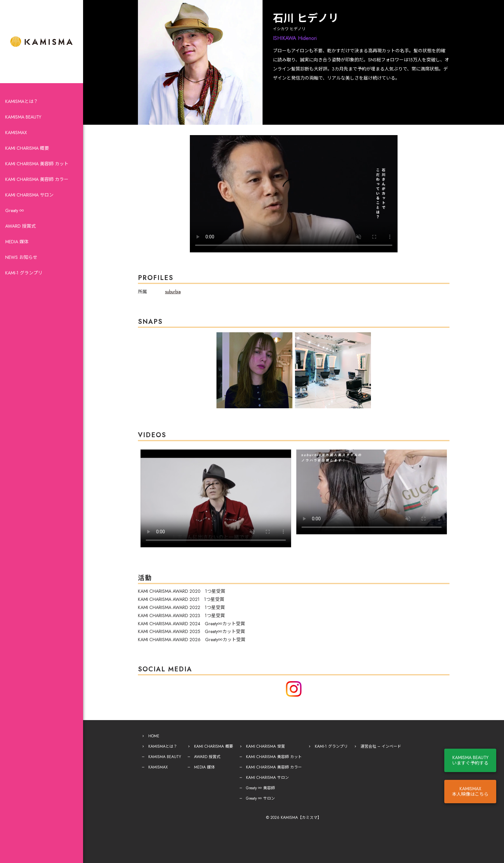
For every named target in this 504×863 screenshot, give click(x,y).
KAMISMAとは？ (22, 101)
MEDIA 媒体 (17, 242)
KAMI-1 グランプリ (24, 273)
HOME (154, 736)
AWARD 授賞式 (20, 226)
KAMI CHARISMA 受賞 (265, 746)
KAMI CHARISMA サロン (29, 195)
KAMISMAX (16, 133)
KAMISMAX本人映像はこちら (470, 791)
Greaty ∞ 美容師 (260, 788)
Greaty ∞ (15, 210)
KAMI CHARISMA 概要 (27, 148)
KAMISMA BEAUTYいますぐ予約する (470, 760)
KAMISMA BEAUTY (23, 117)
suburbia (173, 292)
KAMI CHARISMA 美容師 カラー (37, 179)
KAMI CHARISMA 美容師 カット (37, 164)
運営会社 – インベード (381, 746)
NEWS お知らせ (21, 257)
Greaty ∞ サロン (260, 798)
